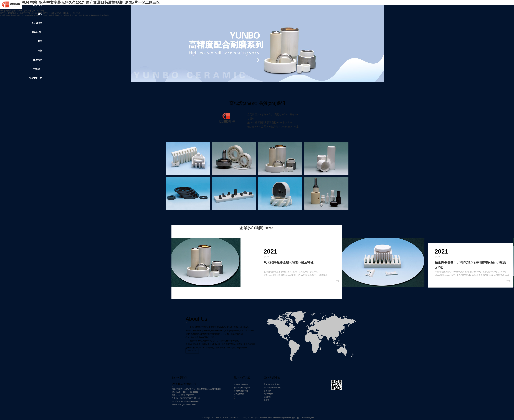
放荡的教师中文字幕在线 (99, 15)
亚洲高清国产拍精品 (8, 15)
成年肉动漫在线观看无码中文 (29, 15)
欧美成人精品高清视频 (51, 15)
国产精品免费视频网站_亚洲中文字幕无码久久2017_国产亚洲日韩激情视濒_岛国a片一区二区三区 (40, 13)
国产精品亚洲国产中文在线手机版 (74, 15)
